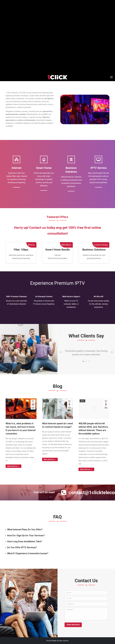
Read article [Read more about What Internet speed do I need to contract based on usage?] (49, 459)
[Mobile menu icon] (111, 77)
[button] (83, 361)
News (9, 401)
